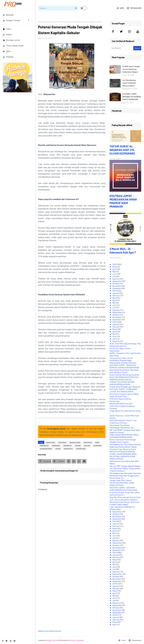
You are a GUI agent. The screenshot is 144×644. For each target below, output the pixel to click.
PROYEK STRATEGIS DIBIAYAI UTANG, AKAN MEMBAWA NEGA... (124, 453)
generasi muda (75, 442)
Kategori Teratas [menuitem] (12, 20)
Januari (116, 293)
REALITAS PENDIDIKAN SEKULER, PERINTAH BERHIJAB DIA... (124, 378)
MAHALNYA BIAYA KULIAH (121, 404)
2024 (115, 552)
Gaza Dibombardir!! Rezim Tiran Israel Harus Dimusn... (123, 422)
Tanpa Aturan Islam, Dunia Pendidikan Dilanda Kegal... (121, 359)
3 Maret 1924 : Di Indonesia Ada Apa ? (123, 251)
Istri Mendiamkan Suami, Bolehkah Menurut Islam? (129, 83)
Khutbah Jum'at (11, 40)
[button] (84, 8)
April (115, 269)
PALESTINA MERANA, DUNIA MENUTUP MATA (122, 484)
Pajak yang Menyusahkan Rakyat (123, 447)
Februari (116, 296)
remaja (58, 449)
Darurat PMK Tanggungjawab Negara (125, 466)
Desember (117, 288)
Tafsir (7, 29)
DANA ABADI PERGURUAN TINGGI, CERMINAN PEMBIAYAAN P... (124, 436)
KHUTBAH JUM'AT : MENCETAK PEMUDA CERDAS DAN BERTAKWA (124, 366)
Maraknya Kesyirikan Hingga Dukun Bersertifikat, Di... (124, 477)
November (117, 286)
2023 (115, 521)
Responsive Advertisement (50, 631)
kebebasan (56, 445)
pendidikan (98, 445)
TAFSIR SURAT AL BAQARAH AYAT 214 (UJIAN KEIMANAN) (122, 150)
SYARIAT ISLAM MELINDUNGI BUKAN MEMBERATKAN (122, 383)
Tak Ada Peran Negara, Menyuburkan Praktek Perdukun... (125, 470)
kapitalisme (44, 445)
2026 (115, 615)
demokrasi (62, 442)
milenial (78, 445)
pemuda (87, 445)
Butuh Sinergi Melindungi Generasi (124, 375)
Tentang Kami (134, 8)
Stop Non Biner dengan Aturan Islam (125, 497)
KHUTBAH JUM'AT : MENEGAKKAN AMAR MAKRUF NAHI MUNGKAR (123, 201)
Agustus (116, 279)
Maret (115, 267)
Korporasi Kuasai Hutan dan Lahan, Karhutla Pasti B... (125, 494)
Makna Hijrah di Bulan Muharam (123, 363)
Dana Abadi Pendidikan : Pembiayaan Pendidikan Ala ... (122, 426)
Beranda (41, 22)
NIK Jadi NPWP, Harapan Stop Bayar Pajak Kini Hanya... (125, 431)
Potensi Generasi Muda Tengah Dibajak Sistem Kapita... (123, 441)
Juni (115, 274)
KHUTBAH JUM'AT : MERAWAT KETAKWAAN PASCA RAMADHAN (132, 97)
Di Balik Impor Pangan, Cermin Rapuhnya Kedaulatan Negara (131, 69)
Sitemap (8, 57)
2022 (115, 322)
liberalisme (67, 445)
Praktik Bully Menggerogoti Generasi (125, 387)
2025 (115, 584)
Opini (7, 51)
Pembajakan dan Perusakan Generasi (125, 444)
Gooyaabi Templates (76, 640)
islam (97, 442)
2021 (115, 291)
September (117, 281)
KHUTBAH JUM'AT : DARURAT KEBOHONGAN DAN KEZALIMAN (123, 489)
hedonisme (88, 442)
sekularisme (68, 449)
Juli (114, 276)
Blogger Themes (52, 640)
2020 (115, 264)
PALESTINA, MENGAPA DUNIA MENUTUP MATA (122, 458)
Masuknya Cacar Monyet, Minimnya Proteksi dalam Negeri (124, 503)
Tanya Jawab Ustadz (13, 46)
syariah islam (50, 22)
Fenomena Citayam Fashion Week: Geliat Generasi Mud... (124, 395)
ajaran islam (51, 442)
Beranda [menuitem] (8, 15)
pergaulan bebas (46, 449)
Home (120, 8)
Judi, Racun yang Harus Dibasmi (123, 500)
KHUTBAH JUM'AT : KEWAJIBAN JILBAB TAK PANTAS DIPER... (123, 390)
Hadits (7, 34)
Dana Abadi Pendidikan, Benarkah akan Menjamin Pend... (124, 371)
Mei (114, 272)
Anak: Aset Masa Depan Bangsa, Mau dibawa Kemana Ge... (125, 345)
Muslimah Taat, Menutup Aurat (123, 449)
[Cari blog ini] (121, 48)
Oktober (116, 284)
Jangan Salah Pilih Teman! (121, 480)
